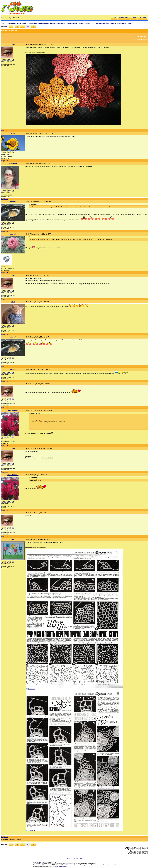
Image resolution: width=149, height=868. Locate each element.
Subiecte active (124, 18)
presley (13, 369)
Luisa (13, 44)
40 (17, 26)
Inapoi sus (5, 130)
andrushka (13, 164)
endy (13, 133)
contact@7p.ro (63, 866)
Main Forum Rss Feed (75, 859)
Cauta (114, 18)
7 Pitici (42, 862)
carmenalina (13, 202)
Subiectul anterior (141, 36)
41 (23, 26)
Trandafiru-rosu (13, 410)
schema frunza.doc (34, 458)
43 (34, 26)
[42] (28, 26)
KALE (13, 302)
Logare (134, 18)
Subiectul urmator (141, 40)
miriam (13, 539)
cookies (49, 865)
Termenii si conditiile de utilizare (102, 865)
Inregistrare (142, 18)
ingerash (13, 234)
